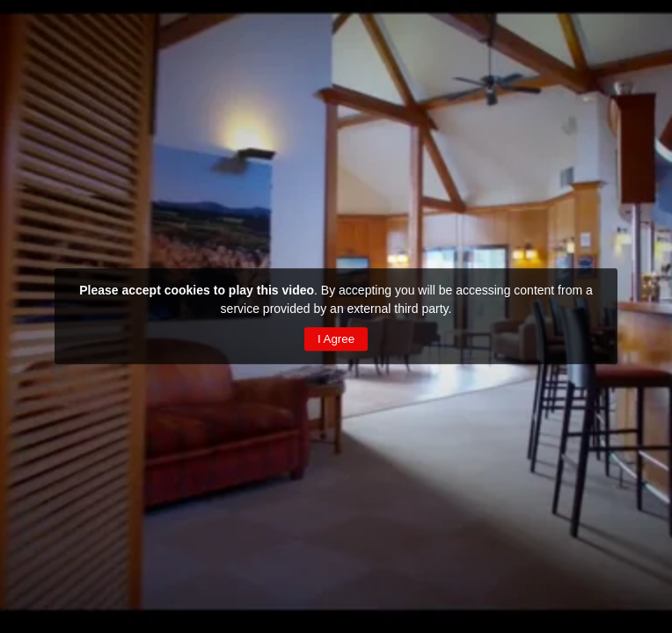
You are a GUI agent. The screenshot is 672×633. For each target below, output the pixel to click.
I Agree (336, 339)
